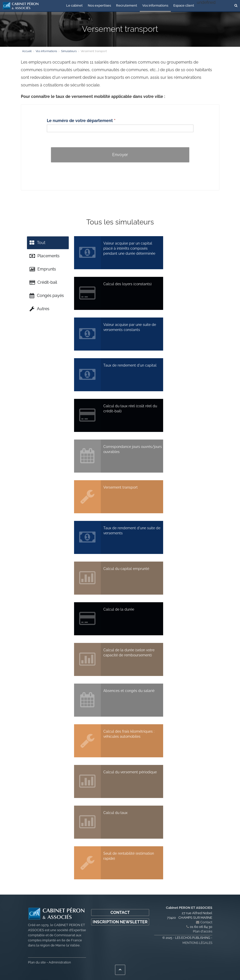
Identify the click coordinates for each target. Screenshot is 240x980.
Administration (60, 962)
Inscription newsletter (120, 922)
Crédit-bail (43, 282)
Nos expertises (99, 5)
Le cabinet (74, 5)
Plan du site (37, 962)
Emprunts (43, 269)
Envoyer (120, 155)
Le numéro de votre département (80, 121)
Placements (45, 256)
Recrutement (127, 5)
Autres (39, 309)
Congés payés (47, 296)
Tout (37, 243)
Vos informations (155, 5)
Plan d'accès (203, 931)
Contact (120, 913)
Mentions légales (197, 943)
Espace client (184, 5)
